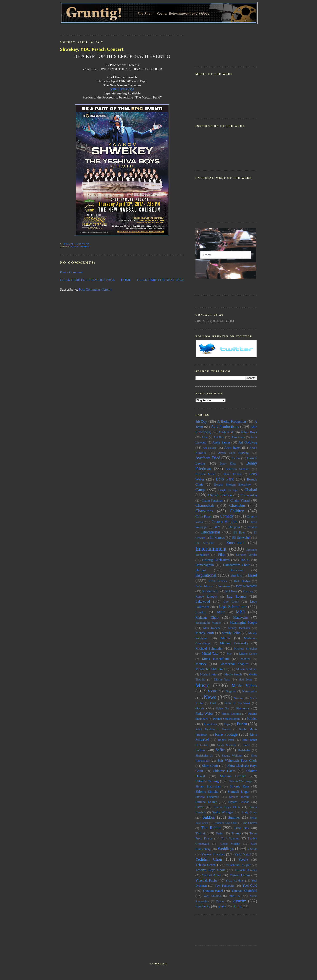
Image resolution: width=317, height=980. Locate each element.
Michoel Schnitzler (209, 648)
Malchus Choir (207, 618)
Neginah (231, 691)
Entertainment (211, 549)
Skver (200, 807)
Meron (225, 638)
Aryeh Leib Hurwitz (233, 453)
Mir (229, 654)
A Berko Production (232, 422)
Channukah (205, 505)
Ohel (213, 703)
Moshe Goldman (247, 669)
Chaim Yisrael (240, 500)
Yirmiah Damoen (246, 870)
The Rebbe (211, 828)
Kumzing (248, 591)
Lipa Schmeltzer (233, 607)
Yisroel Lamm (240, 875)
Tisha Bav (241, 828)
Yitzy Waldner (235, 880)
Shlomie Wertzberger (241, 781)
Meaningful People (243, 623)
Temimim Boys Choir (225, 823)
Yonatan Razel (213, 891)
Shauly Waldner (232, 755)
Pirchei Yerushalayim (226, 719)
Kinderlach (210, 591)
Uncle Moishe (230, 844)
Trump (236, 833)
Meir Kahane (212, 628)
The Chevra (250, 823)
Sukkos (209, 817)
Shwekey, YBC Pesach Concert (92, 49)
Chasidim (237, 505)
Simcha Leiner (206, 802)
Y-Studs (252, 849)
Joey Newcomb (246, 586)
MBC (221, 612)
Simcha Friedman (207, 797)
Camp (200, 490)
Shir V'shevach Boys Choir (237, 760)
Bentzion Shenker (238, 469)
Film (221, 555)
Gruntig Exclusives (216, 560)
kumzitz (239, 901)
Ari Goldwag (248, 442)
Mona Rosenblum (215, 659)
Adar (205, 437)
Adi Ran (219, 437)
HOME (126, 280)
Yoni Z (234, 896)
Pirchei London (231, 714)
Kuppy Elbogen (206, 596)
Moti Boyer (245, 680)
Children (237, 511)
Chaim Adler (249, 495)
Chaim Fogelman (212, 500)
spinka (222, 906)
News (210, 697)
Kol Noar (231, 591)
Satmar (200, 750)
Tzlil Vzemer (230, 838)
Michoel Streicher (245, 648)
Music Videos (244, 686)
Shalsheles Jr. (204, 755)
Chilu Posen (204, 516)
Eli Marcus (217, 538)
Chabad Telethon (220, 495)
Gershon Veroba (246, 555)
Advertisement (80, 247)
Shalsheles (244, 750)
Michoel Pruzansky (234, 643)
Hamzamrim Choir (236, 565)
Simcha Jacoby (239, 797)
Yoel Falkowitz (225, 885)
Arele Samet (221, 442)
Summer (234, 818)
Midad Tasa (210, 654)
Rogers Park (226, 740)
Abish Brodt (226, 432)
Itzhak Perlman (218, 581)
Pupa (227, 724)
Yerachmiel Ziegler (238, 865)
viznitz (237, 906)
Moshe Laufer (209, 674)
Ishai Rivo (236, 576)
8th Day (201, 422)
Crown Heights (224, 522)
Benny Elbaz (228, 464)
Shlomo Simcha (207, 792)
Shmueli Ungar (239, 792)
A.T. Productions (225, 427)
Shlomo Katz (239, 786)
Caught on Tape (228, 490)
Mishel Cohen (248, 654)
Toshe (219, 833)
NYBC (213, 691)
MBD (241, 612)
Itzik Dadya (242, 581)
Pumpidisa (210, 724)
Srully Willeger (223, 812)
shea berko (203, 906)
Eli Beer (239, 532)
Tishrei (200, 833)
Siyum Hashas (239, 802)
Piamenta (243, 708)
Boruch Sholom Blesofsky (232, 484)
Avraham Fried (208, 458)
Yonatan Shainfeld (244, 891)
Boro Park (225, 479)
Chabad (251, 490)
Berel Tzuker (232, 474)
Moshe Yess (222, 679)
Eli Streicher (205, 543)
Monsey (201, 664)
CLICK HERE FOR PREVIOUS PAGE (88, 280)
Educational (210, 532)
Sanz (247, 745)
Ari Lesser (209, 448)
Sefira (220, 750)
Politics (252, 719)
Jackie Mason (204, 586)
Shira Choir (210, 766)
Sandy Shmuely (227, 745)
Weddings (226, 849)
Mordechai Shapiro (234, 664)
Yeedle (243, 860)
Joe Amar (224, 586)
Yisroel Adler (211, 875)
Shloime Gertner (233, 776)
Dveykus (252, 527)
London (201, 612)
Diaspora (234, 527)
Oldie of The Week (237, 703)
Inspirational (206, 575)
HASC (245, 560)
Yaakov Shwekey (213, 854)
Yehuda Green (206, 865)
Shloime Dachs (224, 771)
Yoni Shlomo (212, 896)
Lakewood (203, 602)
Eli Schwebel (241, 538)
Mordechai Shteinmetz (211, 669)
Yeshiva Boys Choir (210, 870)
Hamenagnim (205, 565)
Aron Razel (232, 448)
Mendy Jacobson (239, 628)
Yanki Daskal (243, 854)
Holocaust (236, 570)
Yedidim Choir (209, 859)
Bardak (236, 458)
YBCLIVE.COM (122, 89)
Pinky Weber (204, 714)
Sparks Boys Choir (227, 807)
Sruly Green (249, 812)
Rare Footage (226, 734)
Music (202, 685)
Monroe (245, 659)
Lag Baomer (237, 596)
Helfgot (201, 570)
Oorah (200, 708)
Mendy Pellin (231, 633)
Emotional (235, 543)
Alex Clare (238, 437)
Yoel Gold (250, 885)
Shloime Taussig (207, 781)
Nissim (238, 698)
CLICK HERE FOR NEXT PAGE (161, 280)
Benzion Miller (206, 474)
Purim (242, 724)
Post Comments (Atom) (95, 289)
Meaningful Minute (208, 623)
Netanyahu (250, 691)
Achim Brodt (249, 432)
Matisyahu (241, 618)
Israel (252, 575)
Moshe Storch (233, 674)
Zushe (220, 901)
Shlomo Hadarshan (208, 786)
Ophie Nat (222, 709)
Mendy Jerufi (205, 633)
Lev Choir (231, 602)
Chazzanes (204, 511)
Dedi (217, 527)
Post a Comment (71, 272)
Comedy (227, 516)
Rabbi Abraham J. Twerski (213, 729)
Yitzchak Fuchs (206, 880)
